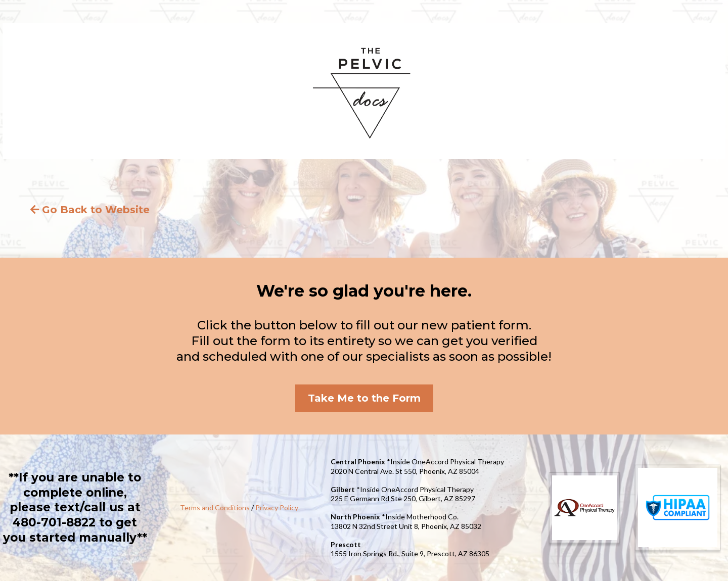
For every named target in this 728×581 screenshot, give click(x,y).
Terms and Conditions (215, 507)
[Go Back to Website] (91, 210)
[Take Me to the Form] (364, 398)
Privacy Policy (277, 507)
